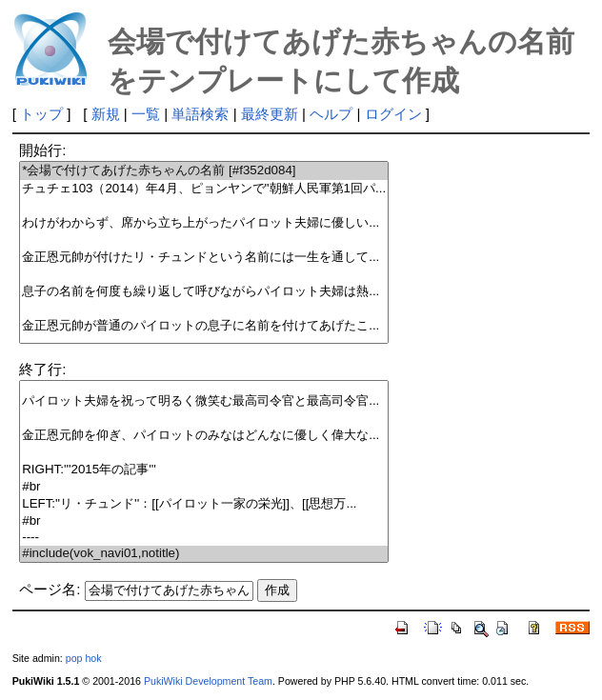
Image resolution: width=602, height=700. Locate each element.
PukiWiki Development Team (208, 681)
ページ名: (50, 589)
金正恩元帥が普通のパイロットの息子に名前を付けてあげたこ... (204, 326)
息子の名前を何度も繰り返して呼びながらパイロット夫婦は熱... (204, 292)
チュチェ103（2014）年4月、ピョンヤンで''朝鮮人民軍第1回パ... (204, 189)
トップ (41, 114)
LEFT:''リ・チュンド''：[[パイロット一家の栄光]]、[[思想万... (204, 504)
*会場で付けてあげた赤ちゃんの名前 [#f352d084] (204, 171)
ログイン (393, 114)
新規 (106, 114)
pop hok (84, 658)
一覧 (146, 114)
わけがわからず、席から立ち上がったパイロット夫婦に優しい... (204, 223)
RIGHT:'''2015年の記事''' (204, 470)
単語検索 (200, 114)
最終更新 (270, 114)
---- (204, 538)
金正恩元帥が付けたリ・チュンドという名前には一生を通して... (204, 258)
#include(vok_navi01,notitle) (204, 554)
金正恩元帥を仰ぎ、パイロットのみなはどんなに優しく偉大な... (204, 436)
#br (204, 487)
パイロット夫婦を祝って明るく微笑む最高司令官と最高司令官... (204, 401)
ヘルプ (331, 114)
